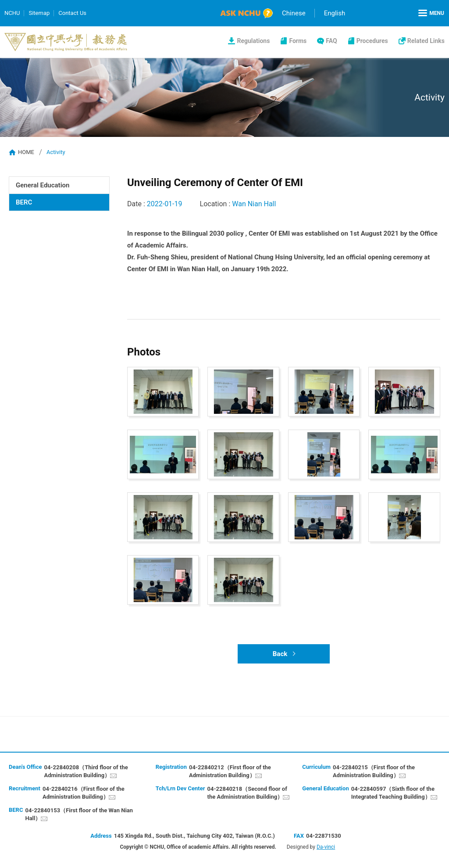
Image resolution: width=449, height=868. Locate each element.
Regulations (253, 41)
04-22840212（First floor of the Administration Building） (230, 771)
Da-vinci (326, 847)
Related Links (426, 41)
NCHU (12, 13)
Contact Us (72, 13)
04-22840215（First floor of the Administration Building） (374, 771)
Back (280, 654)
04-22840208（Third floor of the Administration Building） (86, 771)
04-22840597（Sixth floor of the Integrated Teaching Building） (393, 793)
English (335, 13)
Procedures (372, 41)
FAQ (331, 41)
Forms (298, 41)
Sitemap (39, 13)
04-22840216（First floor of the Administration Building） (84, 793)
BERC (24, 202)
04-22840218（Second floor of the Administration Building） (247, 793)
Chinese (294, 13)
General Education (43, 185)
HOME (26, 152)
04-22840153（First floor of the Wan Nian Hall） (79, 814)
